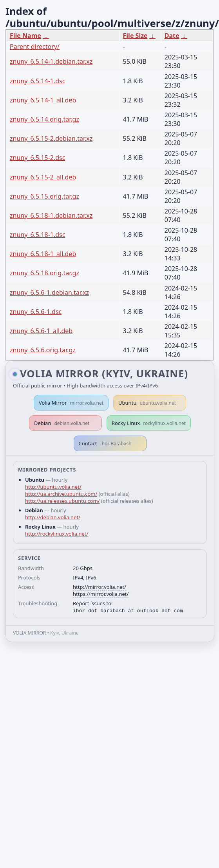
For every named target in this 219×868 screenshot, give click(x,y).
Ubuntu (147, 403)
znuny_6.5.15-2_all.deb (43, 177)
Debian (62, 423)
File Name (25, 36)
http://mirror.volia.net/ (100, 587)
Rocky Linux (149, 423)
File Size (135, 36)
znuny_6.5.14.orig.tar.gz (44, 119)
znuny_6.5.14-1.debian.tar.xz (51, 61)
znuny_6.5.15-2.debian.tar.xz (51, 138)
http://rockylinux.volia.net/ (57, 534)
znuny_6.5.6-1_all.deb (41, 331)
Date (172, 36)
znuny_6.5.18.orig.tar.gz (44, 273)
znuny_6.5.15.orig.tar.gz (44, 196)
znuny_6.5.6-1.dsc (36, 312)
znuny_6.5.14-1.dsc (37, 81)
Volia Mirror (71, 403)
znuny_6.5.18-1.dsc (37, 235)
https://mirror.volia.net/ (101, 594)
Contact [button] (105, 443)
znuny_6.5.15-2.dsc (37, 158)
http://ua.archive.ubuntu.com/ (61, 494)
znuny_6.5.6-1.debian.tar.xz (49, 292)
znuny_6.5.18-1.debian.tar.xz (51, 215)
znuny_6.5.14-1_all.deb (43, 100)
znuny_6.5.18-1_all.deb (43, 254)
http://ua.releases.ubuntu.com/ (62, 501)
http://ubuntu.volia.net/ (53, 487)
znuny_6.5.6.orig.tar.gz (43, 350)
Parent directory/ (35, 47)
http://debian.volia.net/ (53, 517)
